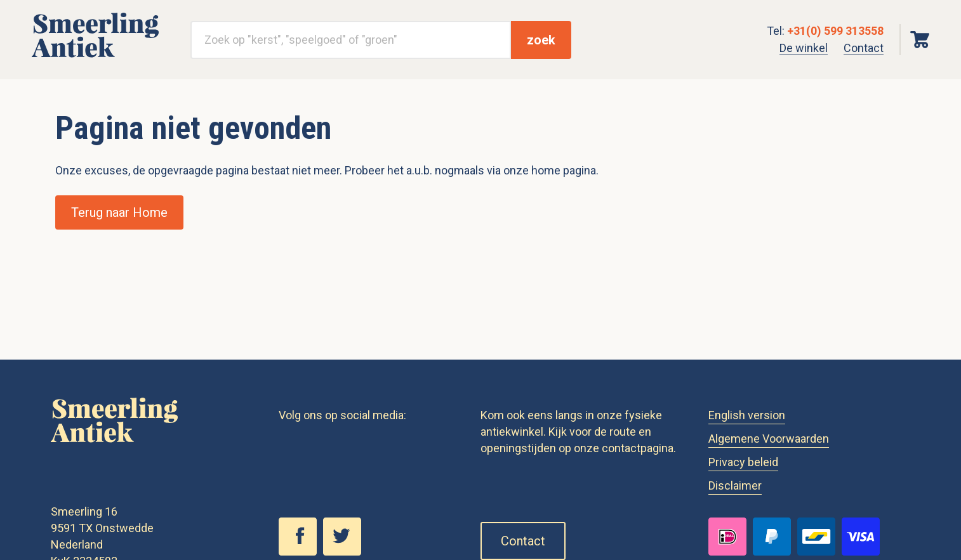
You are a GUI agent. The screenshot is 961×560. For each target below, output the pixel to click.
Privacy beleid (743, 462)
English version (747, 415)
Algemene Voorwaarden (769, 439)
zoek (541, 40)
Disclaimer (735, 485)
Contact (864, 48)
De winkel (804, 48)
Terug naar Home (119, 212)
